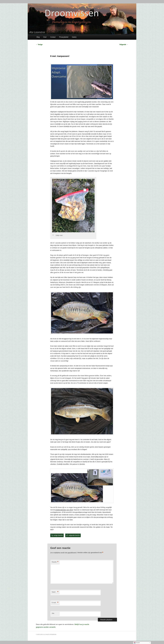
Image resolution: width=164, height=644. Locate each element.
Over (45, 37)
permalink (85, 540)
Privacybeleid (64, 37)
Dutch (137, 643)
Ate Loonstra (77, 540)
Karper (68, 540)
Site (53, 613)
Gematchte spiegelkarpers (63, 540)
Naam (55, 592)
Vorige (39, 45)
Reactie (55, 562)
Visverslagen (72, 540)
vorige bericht (58, 535)
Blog (38, 37)
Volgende (124, 45)
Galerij (74, 37)
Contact (53, 37)
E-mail (55, 603)
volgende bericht (74, 535)
